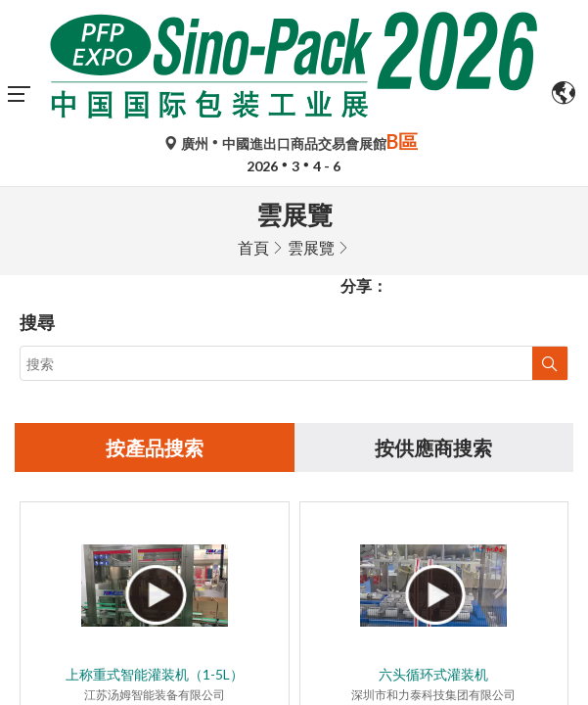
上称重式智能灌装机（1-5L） (155, 488)
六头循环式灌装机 (433, 488)
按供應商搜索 (433, 261)
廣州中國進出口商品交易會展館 (294, 143)
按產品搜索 (155, 261)
